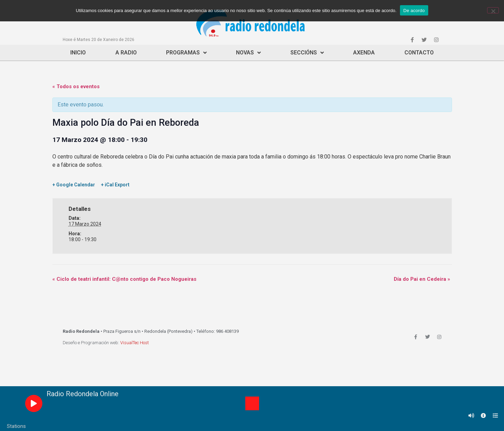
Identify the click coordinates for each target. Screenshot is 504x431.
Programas (186, 53)
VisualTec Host (135, 343)
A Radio (126, 53)
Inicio (78, 53)
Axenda (364, 53)
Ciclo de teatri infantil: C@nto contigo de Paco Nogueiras (124, 279)
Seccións (307, 53)
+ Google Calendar (74, 185)
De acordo (414, 11)
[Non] (493, 10)
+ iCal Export (115, 185)
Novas (248, 53)
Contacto (419, 53)
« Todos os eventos (76, 86)
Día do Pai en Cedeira (422, 279)
